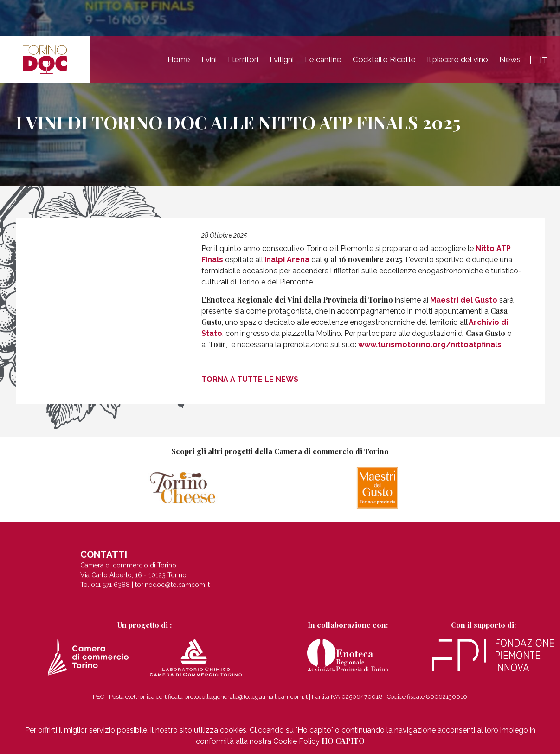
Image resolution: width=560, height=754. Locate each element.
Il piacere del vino (457, 61)
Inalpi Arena (287, 260)
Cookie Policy (296, 741)
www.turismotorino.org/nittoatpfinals (430, 345)
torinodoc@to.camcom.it (172, 589)
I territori (243, 61)
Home (179, 61)
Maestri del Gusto (464, 300)
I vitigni (282, 61)
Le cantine (323, 61)
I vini (209, 61)
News (510, 61)
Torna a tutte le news (250, 379)
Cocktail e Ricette (384, 61)
